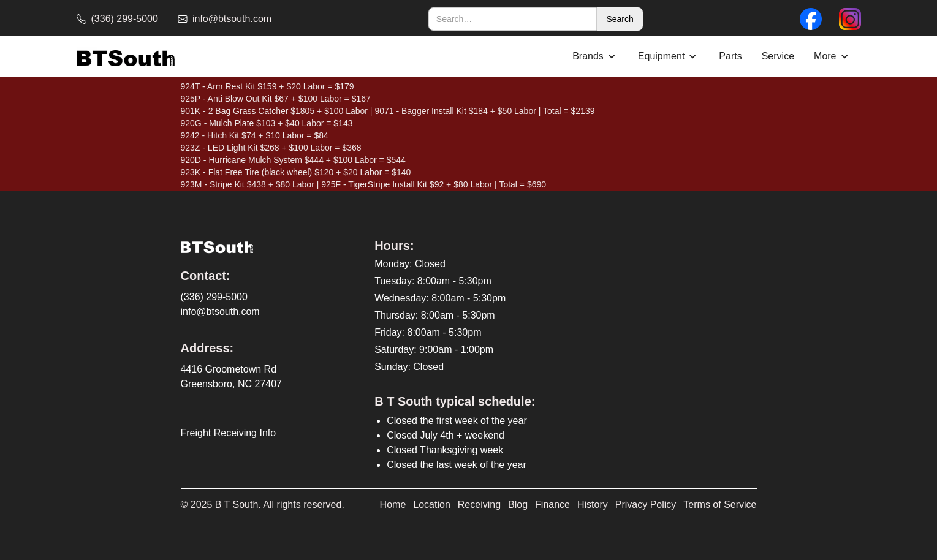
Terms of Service (720, 505)
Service (778, 56)
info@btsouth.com (220, 312)
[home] (126, 57)
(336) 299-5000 (214, 297)
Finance (552, 505)
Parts (730, 56)
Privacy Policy (646, 505)
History (593, 505)
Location (432, 505)
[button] (595, 56)
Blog (518, 505)
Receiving (479, 505)
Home (393, 505)
